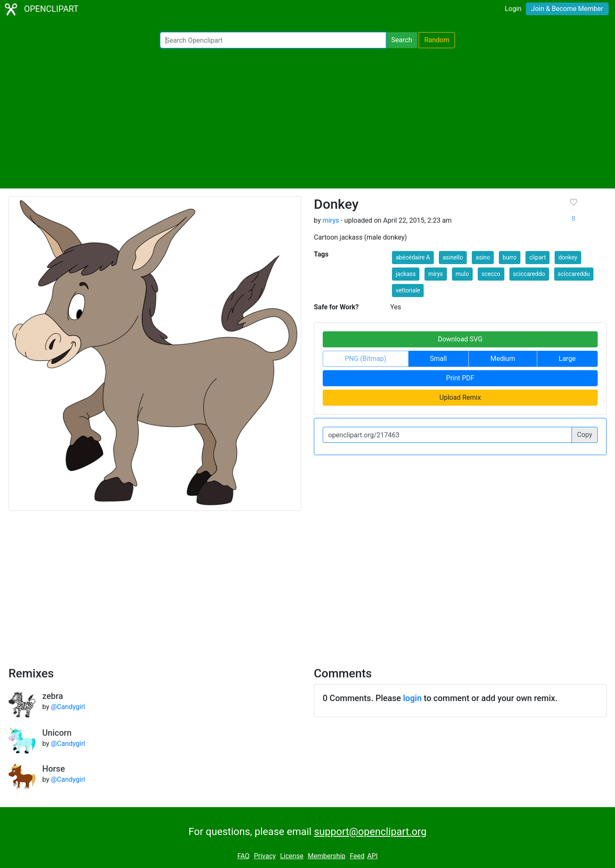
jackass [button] (406, 274)
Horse (54, 769)
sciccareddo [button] (529, 274)
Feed (357, 856)
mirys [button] (435, 274)
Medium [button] (503, 359)
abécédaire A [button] (413, 257)
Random (437, 40)
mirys (331, 220)
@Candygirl (68, 707)
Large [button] (567, 359)
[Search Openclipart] (273, 40)
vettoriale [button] (408, 290)
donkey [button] (568, 257)
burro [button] (510, 257)
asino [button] (483, 257)
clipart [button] (537, 257)
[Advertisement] (307, 118)
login (412, 698)
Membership (326, 856)
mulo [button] (462, 274)
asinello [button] (453, 257)
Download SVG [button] (460, 339)
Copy (585, 435)
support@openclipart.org (370, 832)
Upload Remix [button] (460, 397)
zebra (53, 696)
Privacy (265, 856)
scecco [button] (491, 274)
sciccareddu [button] (574, 274)
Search (401, 40)
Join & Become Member (567, 9)
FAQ (244, 856)
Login (513, 9)
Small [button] (438, 359)
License (292, 856)
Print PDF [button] (460, 378)
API (372, 856)
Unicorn (57, 733)
